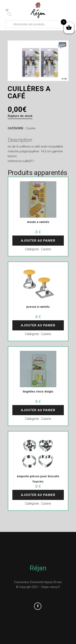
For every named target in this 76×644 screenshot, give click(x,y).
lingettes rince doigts (38, 391)
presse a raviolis (38, 307)
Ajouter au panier (38, 241)
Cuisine (31, 128)
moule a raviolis (38, 222)
